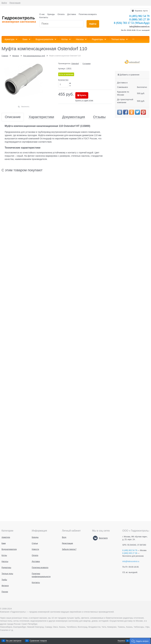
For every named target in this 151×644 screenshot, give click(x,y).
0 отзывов (87, 63)
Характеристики (41, 117)
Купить (83, 95)
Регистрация (15, 3)
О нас (42, 14)
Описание (13, 117)
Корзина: (141, 11)
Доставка (72, 14)
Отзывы (99, 117)
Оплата (61, 14)
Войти (4, 3)
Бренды (51, 14)
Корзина (121, 641)
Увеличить (25, 107)
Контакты (44, 17)
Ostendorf (75, 63)
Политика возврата (88, 14)
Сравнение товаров (38, 641)
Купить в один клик (84, 100)
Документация (73, 117)
